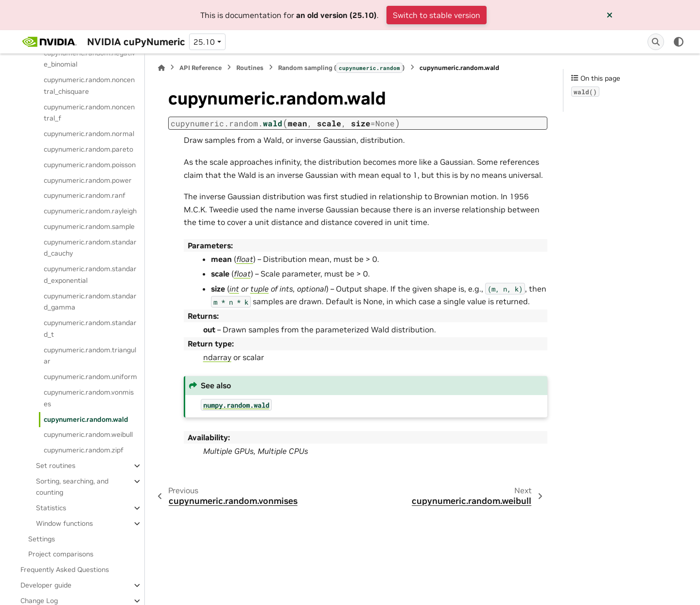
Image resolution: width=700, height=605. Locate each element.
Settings (42, 539)
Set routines (56, 466)
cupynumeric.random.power (88, 180)
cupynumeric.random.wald (86, 419)
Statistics (51, 508)
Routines (250, 68)
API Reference (201, 68)
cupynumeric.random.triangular (90, 356)
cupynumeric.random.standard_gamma (90, 302)
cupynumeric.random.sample (89, 226)
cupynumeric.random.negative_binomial (89, 59)
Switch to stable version (437, 15)
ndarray (217, 357)
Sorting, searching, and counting (72, 487)
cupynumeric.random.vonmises (89, 398)
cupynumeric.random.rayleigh (90, 211)
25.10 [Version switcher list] (204, 42)
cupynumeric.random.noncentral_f (89, 113)
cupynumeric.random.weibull (88, 434)
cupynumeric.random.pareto (88, 149)
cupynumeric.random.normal (89, 134)
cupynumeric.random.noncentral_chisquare (89, 86)
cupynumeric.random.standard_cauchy (90, 248)
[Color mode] (679, 42)
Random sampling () (341, 68)
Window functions (64, 523)
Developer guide (46, 585)
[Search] (656, 42)
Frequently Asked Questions (65, 570)
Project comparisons (61, 554)
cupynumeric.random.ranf (85, 195)
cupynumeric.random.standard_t (90, 328)
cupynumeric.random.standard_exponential (90, 275)
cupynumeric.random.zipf (84, 450)
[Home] (161, 68)
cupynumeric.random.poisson (90, 165)
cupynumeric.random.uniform (90, 377)
